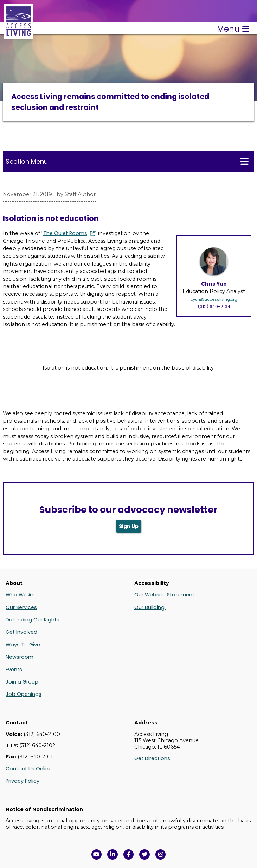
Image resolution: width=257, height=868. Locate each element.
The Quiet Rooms (65, 233)
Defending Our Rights (33, 620)
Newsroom (20, 657)
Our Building (150, 607)
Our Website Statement (164, 595)
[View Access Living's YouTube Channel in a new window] (97, 855)
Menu (233, 29)
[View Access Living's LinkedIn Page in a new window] (113, 855)
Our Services (21, 607)
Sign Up (129, 526)
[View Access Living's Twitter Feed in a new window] (144, 855)
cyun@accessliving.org (214, 299)
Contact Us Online (29, 769)
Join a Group (22, 682)
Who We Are (21, 595)
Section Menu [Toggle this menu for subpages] (127, 161)
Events (14, 670)
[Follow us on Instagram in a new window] (161, 855)
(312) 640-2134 (214, 306)
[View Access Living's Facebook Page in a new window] (129, 855)
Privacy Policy (23, 781)
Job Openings (24, 694)
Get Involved (21, 632)
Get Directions (152, 758)
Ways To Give (23, 645)
